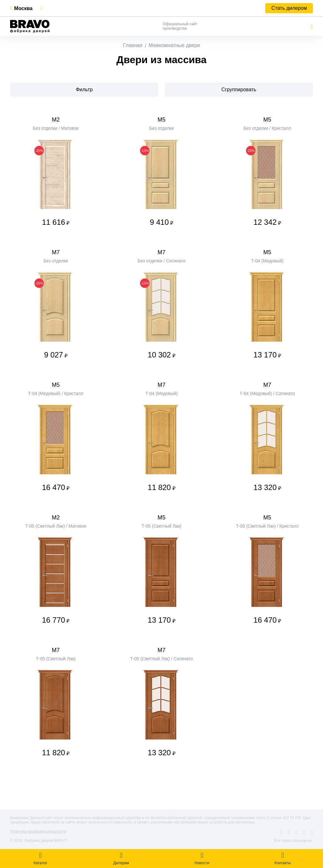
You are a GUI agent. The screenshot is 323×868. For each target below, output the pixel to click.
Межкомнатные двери (174, 45)
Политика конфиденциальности (38, 831)
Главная (133, 45)
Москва (23, 8)
